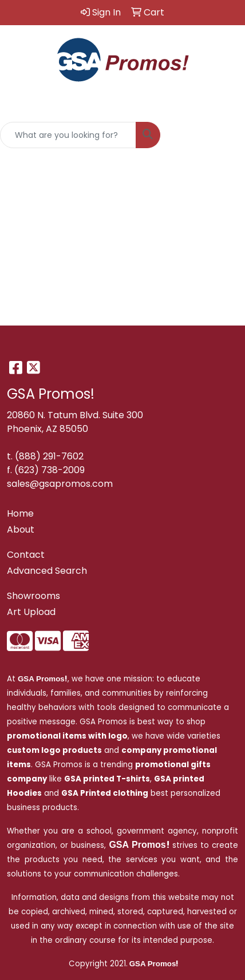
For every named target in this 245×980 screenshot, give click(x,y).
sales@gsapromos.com (60, 484)
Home (20, 513)
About (21, 529)
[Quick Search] (68, 135)
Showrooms (33, 596)
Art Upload (31, 612)
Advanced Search (47, 571)
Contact (26, 555)
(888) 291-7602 (49, 456)
